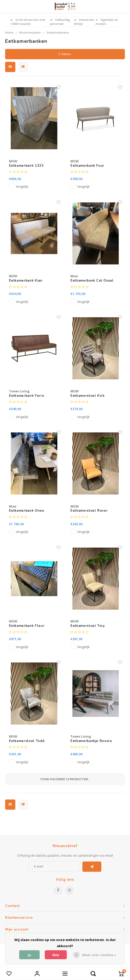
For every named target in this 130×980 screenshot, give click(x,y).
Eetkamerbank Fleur (27, 626)
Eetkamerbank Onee (27, 511)
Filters (65, 54)
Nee (56, 955)
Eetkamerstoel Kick (88, 396)
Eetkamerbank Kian (26, 281)
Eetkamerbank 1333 (26, 166)
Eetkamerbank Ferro (27, 396)
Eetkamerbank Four (87, 166)
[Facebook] (58, 890)
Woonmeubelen (30, 33)
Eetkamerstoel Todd (27, 741)
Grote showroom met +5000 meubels (28, 22)
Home (9, 33)
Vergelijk (22, 186)
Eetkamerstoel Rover (89, 511)
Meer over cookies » (99, 955)
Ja (29, 955)
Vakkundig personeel (60, 22)
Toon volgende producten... (65, 779)
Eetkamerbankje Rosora (91, 741)
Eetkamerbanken (58, 33)
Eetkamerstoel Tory (88, 626)
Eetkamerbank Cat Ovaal (92, 281)
